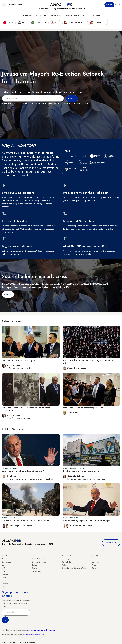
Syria (4, 587)
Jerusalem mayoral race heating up (18, 361)
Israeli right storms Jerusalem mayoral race (83, 408)
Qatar (4, 580)
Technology (55, 16)
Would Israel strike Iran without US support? (23, 471)
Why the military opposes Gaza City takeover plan (87, 521)
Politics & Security (29, 16)
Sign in (118, 5)
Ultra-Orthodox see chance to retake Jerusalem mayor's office (89, 362)
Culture (43, 16)
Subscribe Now (111, 543)
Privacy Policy (67, 562)
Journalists (95, 562)
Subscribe (109, 5)
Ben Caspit (15, 525)
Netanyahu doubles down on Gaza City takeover (26, 521)
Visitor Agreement (68, 559)
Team (94, 565)
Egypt (4, 577)
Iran (3, 565)
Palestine (5, 574)
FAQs (64, 565)
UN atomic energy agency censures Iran (81, 471)
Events (20, 5)
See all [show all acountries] (115, 23)
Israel (4, 571)
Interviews (96, 16)
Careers (95, 568)
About (94, 559)
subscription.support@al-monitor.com (43, 630)
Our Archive (36, 571)
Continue (8, 294)
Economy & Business (71, 16)
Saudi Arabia (6, 562)
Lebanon (5, 584)
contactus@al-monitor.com (35, 635)
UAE (3, 568)
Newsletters (12, 5)
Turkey (4, 559)
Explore (85, 16)
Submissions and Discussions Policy (74, 568)
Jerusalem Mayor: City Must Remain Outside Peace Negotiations (26, 409)
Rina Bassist (27, 525)
